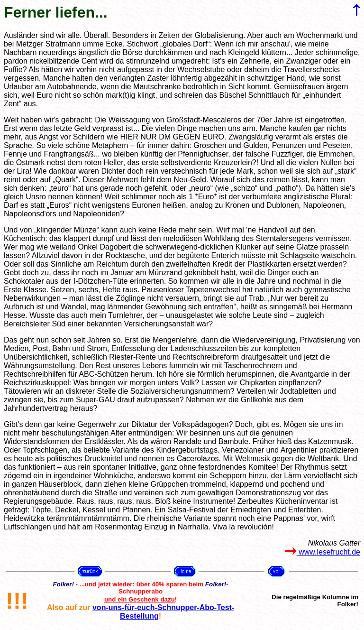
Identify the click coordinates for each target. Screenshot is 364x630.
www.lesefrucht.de (323, 552)
